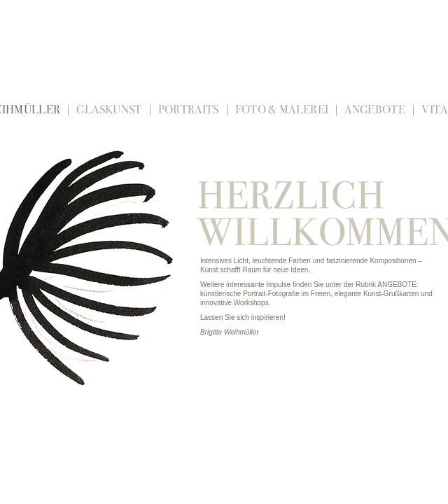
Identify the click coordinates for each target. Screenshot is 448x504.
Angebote (375, 110)
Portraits (189, 110)
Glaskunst (109, 110)
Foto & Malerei (282, 110)
